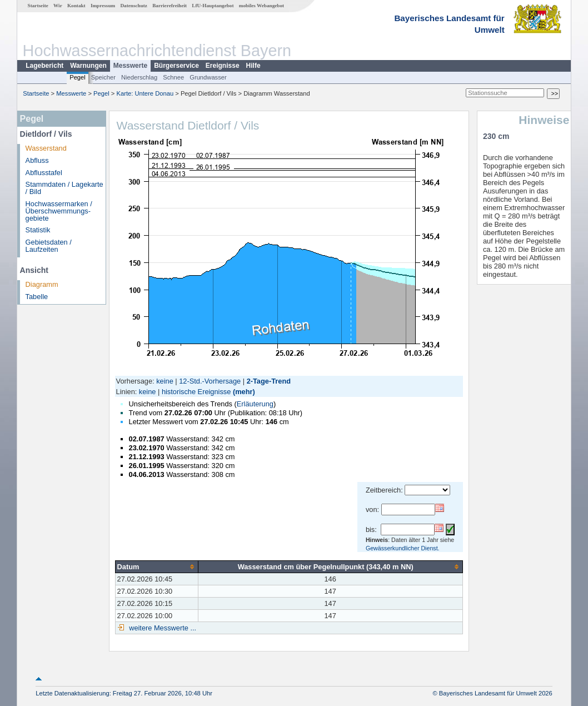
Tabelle (37, 297)
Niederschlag (139, 77)
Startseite (38, 6)
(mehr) (244, 392)
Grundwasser (208, 77)
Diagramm (42, 284)
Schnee (173, 77)
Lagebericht (44, 66)
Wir (58, 6)
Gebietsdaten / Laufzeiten (49, 246)
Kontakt (76, 6)
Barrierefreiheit (170, 6)
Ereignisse (223, 66)
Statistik (38, 230)
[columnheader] (156, 566)
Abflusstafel (44, 173)
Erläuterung (255, 404)
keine (165, 381)
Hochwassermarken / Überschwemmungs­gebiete (59, 211)
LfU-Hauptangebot (213, 6)
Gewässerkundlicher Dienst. (403, 548)
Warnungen (88, 66)
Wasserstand (46, 148)
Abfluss (37, 160)
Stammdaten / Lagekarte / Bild (64, 188)
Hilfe (253, 66)
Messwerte (130, 66)
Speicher (103, 77)
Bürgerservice (176, 66)
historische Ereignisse (196, 392)
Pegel (78, 77)
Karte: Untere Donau (145, 93)
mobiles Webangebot (261, 6)
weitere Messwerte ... (162, 628)
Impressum (103, 6)
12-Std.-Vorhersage (210, 381)
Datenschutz (134, 6)
